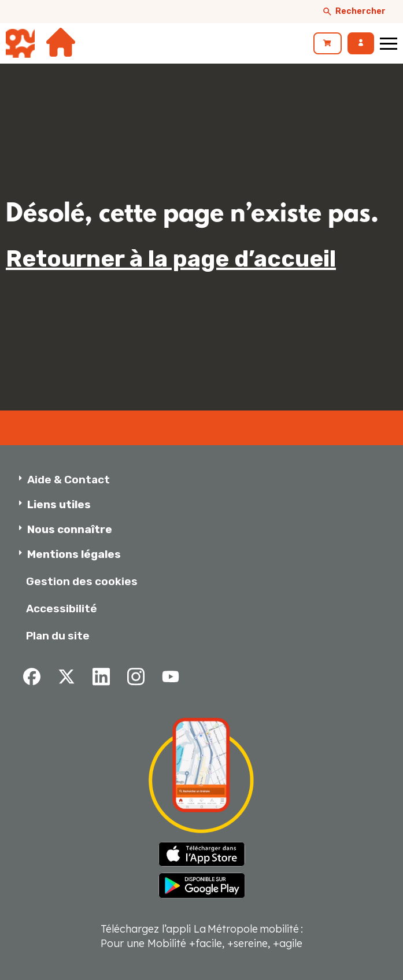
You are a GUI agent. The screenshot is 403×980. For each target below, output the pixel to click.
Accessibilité (62, 609)
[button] (205, 480)
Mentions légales (74, 554)
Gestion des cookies (82, 581)
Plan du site (58, 636)
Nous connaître (70, 529)
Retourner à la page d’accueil (171, 259)
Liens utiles (59, 504)
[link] (328, 43)
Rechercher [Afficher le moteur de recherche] (354, 12)
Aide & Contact (69, 480)
